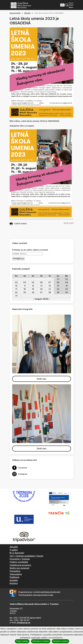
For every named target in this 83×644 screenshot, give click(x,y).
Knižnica (14, 583)
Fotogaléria (15, 571)
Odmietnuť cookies (41, 641)
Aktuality (27, 13)
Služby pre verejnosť (19, 568)
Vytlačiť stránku (18, 224)
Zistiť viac (42, 379)
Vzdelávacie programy (20, 565)
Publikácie (15, 577)
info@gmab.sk (23, 623)
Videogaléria (16, 574)
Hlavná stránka (15, 13)
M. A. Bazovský (17, 553)
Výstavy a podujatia (19, 562)
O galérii (14, 550)
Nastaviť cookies (60, 641)
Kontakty (14, 580)
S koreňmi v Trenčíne (20, 559)
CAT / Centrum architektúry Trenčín (26, 556)
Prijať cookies (22, 641)
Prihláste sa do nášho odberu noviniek (30, 250)
